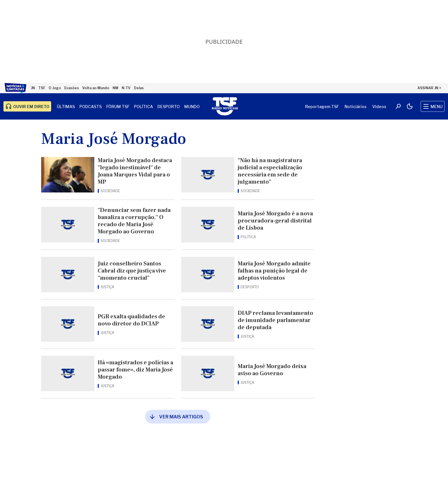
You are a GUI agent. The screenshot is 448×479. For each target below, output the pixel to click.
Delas (139, 88)
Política (143, 107)
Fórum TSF (118, 107)
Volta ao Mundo (96, 88)
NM (115, 88)
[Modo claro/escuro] (410, 106)
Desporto (169, 107)
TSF (42, 88)
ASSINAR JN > (429, 88)
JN (33, 88)
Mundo (192, 107)
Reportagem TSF (322, 107)
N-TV (126, 88)
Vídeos (379, 107)
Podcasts (91, 107)
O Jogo (55, 88)
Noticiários (356, 107)
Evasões (72, 88)
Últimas (66, 107)
